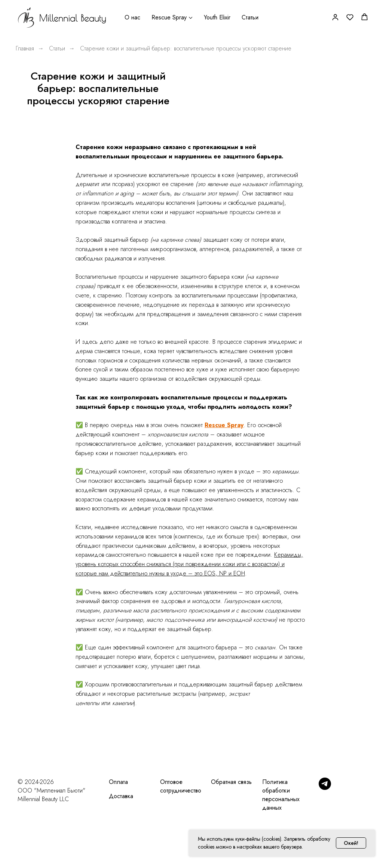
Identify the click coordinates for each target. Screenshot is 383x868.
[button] (335, 17)
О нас (132, 17)
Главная (25, 48)
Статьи (250, 17)
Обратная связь (231, 782)
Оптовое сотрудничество (181, 786)
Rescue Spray (169, 17)
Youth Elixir (217, 17)
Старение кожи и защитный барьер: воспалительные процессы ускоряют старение (186, 48)
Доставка (121, 796)
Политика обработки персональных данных (281, 795)
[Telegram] (325, 788)
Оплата (118, 782)
